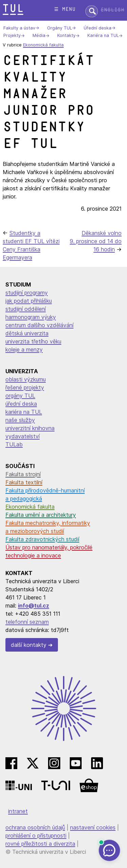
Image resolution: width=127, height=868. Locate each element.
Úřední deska (98, 28)
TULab (14, 444)
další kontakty (29, 645)
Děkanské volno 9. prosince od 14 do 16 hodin (96, 241)
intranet (18, 811)
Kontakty (66, 36)
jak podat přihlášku (29, 301)
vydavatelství (23, 436)
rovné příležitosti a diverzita (40, 844)
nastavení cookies (93, 827)
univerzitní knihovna (30, 428)
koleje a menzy (24, 350)
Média (39, 36)
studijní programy (27, 293)
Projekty (12, 36)
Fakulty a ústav (19, 28)
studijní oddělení (26, 309)
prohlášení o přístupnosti (36, 835)
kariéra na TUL (24, 412)
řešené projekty (25, 387)
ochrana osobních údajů (35, 827)
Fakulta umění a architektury (41, 515)
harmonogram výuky (31, 317)
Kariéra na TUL (103, 36)
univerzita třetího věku (33, 341)
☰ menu (65, 9)
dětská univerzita (27, 333)
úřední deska (21, 404)
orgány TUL (20, 396)
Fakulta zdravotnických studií (42, 539)
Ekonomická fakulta (43, 45)
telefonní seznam (27, 622)
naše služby (20, 420)
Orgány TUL (59, 28)
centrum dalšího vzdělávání (39, 325)
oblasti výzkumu (26, 379)
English (112, 10)
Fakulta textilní (24, 482)
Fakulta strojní (23, 474)
